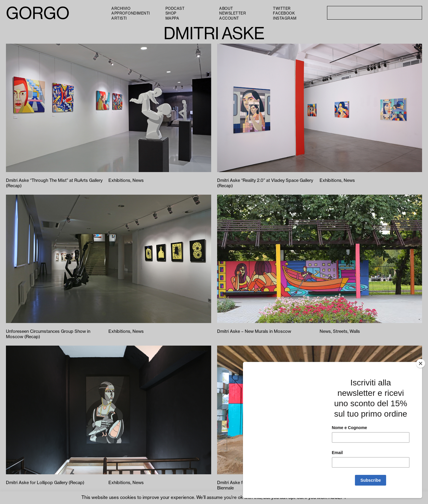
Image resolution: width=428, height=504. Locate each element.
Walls (355, 331)
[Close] (421, 363)
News (138, 181)
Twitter (282, 9)
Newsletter (233, 13)
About (226, 9)
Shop (171, 13)
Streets (340, 331)
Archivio (121, 9)
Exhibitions (119, 181)
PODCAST (175, 9)
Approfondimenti (131, 13)
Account (229, 18)
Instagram (285, 18)
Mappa (172, 18)
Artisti (119, 18)
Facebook (284, 13)
